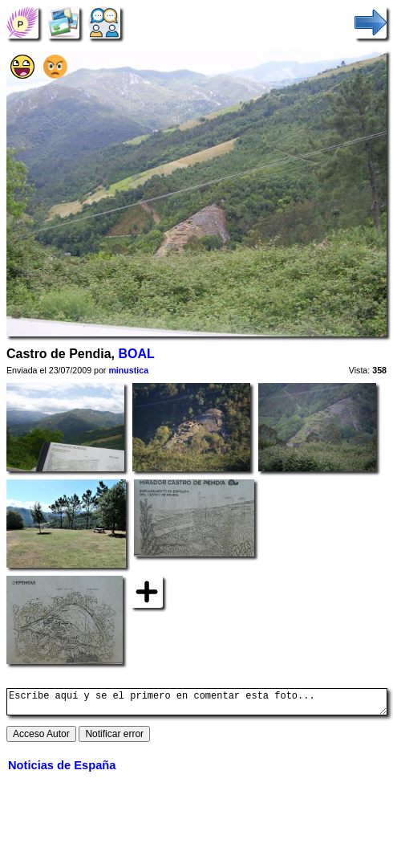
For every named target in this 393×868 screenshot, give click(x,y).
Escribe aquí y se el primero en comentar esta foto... (197, 704)
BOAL (136, 354)
